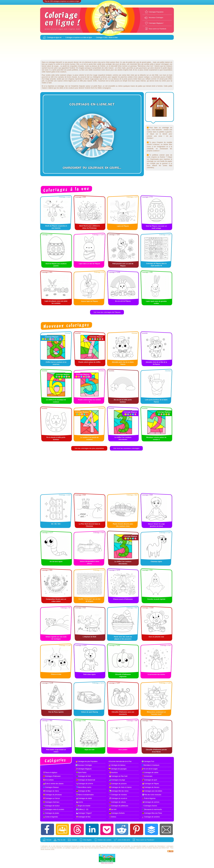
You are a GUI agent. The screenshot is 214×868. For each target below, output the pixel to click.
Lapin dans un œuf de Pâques (89, 264)
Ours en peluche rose (156, 637)
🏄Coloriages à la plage (117, 780)
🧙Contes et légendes (50, 817)
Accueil (49, 840)
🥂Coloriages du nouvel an (118, 798)
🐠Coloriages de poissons (118, 784)
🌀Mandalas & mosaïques (150, 765)
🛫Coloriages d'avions (150, 806)
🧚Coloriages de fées (83, 817)
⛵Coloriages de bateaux (117, 765)
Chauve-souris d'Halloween (123, 599)
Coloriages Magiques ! (156, 23)
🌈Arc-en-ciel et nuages (150, 769)
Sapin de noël (90, 750)
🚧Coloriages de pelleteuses (119, 806)
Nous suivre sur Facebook (157, 29)
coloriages (170, 846)
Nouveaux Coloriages (156, 18)
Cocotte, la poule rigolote (156, 599)
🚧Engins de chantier (83, 806)
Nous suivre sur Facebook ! (145, 840)
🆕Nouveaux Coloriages (84, 765)
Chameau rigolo (156, 561)
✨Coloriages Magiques (84, 769)
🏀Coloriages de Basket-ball (86, 780)
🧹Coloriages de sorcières (151, 817)
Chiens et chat (56, 674)
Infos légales (87, 840)
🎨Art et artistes (48, 780)
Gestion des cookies (105, 840)
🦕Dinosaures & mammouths (152, 809)
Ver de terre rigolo (56, 561)
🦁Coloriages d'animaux (51, 802)
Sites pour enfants (107, 863)
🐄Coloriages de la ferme (84, 784)
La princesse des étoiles (156, 674)
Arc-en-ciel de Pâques (123, 301)
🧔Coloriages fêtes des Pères (152, 813)
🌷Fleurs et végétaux (50, 773)
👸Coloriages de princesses (52, 795)
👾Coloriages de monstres (118, 795)
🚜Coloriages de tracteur (51, 806)
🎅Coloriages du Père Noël (118, 776)
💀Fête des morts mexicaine (152, 795)
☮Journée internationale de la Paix (120, 761)
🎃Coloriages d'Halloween (52, 776)
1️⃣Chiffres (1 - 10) (82, 809)
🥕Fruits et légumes (149, 798)
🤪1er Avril (113, 809)
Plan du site (61, 840)
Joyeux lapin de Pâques (89, 301)
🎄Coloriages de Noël (83, 776)
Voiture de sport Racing (89, 712)
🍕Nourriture (113, 773)
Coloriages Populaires (156, 12)
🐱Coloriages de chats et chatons (120, 787)
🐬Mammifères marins (84, 787)
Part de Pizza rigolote (56, 712)
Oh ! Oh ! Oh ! (56, 524)
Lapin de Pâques (123, 226)
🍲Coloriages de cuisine (150, 773)
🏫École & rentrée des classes (53, 784)
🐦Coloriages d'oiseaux (51, 787)
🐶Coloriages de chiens (51, 791)
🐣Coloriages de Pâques (150, 784)
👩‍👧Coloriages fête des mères (119, 791)
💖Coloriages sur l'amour (51, 798)
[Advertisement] (107, 50)
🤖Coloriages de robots (84, 798)
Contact (74, 840)
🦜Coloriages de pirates (51, 813)
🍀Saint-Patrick (81, 773)
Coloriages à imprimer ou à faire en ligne (79, 37)
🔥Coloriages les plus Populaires (86, 761)
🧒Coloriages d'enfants (117, 813)
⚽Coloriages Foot (148, 761)
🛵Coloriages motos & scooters (53, 809)
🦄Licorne (79, 802)
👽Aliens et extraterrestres (85, 795)
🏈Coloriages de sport (150, 780)
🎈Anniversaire (147, 776)
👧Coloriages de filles (83, 791)
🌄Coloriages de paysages (118, 769)
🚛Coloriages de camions (151, 802)
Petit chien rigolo (89, 674)
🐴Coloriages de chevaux (151, 787)
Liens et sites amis (124, 840)
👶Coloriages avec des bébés (152, 791)
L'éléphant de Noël (89, 637)
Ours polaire (123, 750)
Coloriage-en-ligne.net (54, 37)
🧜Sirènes (113, 817)
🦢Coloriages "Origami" (84, 813)
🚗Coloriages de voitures (117, 802)
